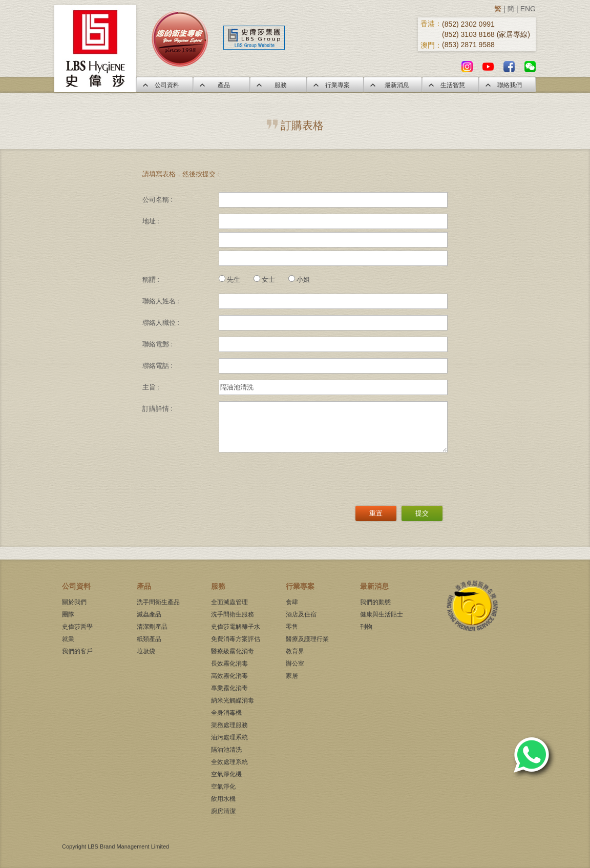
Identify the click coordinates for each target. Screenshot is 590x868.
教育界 (295, 651)
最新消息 (393, 85)
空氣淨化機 (226, 774)
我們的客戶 (77, 651)
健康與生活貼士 (382, 614)
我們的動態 (375, 602)
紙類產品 (149, 639)
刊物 (366, 627)
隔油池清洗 (226, 750)
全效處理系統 (229, 762)
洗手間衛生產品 (158, 602)
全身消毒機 (226, 713)
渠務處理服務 (229, 725)
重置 (376, 513)
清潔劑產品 (152, 627)
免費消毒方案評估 (236, 639)
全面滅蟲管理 (229, 602)
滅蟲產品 (149, 614)
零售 (292, 627)
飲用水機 (223, 799)
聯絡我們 (507, 85)
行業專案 (335, 85)
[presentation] (297, 476)
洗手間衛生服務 (233, 614)
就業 (68, 639)
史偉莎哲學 (77, 627)
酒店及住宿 (301, 614)
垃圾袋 (146, 651)
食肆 (292, 602)
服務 (278, 85)
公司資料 (164, 85)
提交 (422, 513)
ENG (528, 9)
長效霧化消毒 (229, 664)
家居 (292, 676)
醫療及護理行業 (307, 639)
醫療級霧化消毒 (233, 651)
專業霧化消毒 (229, 688)
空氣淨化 (223, 787)
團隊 (68, 614)
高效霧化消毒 (229, 676)
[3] (333, 427)
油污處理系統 (229, 737)
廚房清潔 (223, 811)
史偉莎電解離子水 (236, 627)
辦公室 (295, 664)
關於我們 (74, 602)
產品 (221, 85)
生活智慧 (450, 85)
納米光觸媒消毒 (233, 700)
